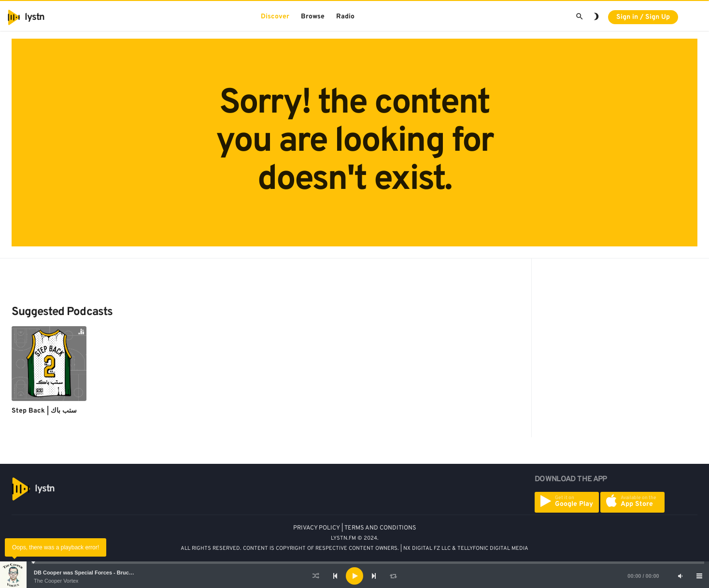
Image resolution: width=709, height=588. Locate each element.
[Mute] (680, 576)
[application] (354, 576)
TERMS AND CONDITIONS (380, 528)
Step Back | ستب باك (44, 411)
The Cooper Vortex (56, 581)
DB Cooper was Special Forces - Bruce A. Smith (94, 573)
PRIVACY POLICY (317, 528)
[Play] (354, 576)
